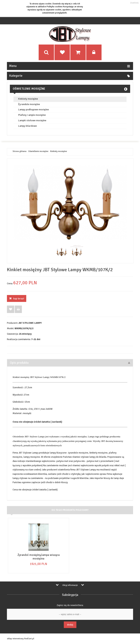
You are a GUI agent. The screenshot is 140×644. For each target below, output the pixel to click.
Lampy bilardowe (27, 126)
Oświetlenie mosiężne (29, 89)
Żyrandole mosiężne (29, 104)
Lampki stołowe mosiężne (32, 121)
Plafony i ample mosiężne (32, 115)
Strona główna (20, 151)
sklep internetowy (15, 639)
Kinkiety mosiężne (28, 99)
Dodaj (70, 625)
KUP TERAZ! (17, 299)
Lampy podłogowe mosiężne (33, 110)
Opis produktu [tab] (70, 363)
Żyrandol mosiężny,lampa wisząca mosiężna (39, 557)
